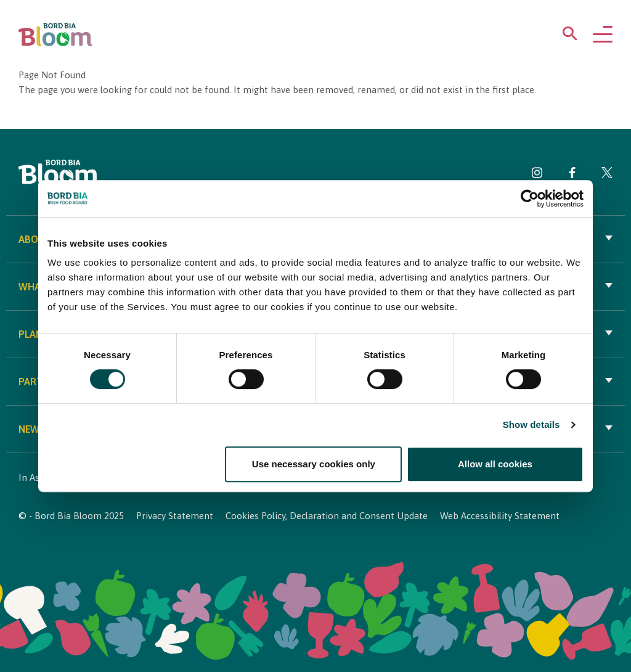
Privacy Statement (175, 516)
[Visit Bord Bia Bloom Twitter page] (607, 175)
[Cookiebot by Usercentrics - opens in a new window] (530, 199)
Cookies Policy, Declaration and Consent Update (327, 516)
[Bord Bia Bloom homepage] (55, 35)
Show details (531, 424)
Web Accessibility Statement (500, 516)
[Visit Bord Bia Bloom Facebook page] (572, 175)
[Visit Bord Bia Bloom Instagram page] (537, 175)
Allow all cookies (495, 464)
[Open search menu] (570, 36)
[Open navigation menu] (603, 35)
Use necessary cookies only (314, 464)
